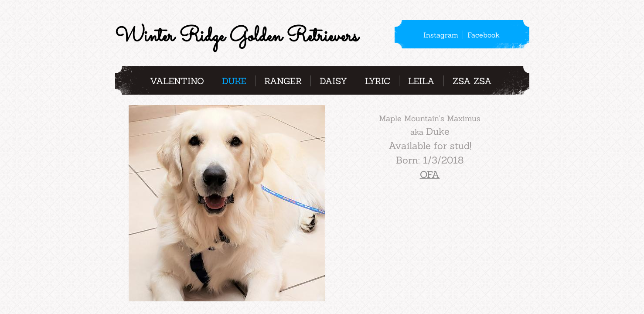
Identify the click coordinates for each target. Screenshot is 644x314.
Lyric (378, 81)
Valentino (177, 81)
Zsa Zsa (472, 81)
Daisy (333, 81)
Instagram (441, 35)
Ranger (283, 81)
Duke (234, 81)
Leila (421, 81)
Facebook (484, 35)
